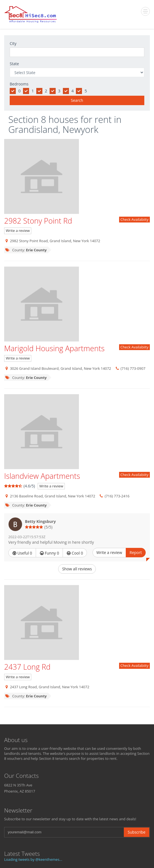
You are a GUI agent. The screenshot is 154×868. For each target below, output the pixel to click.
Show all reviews (77, 569)
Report (136, 552)
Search (77, 100)
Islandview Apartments (42, 476)
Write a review (18, 231)
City (13, 43)
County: (26, 250)
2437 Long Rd (27, 667)
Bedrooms (19, 84)
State (14, 64)
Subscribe (137, 832)
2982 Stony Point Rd (38, 221)
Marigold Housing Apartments (54, 348)
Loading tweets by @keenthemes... (33, 859)
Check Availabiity (134, 219)
